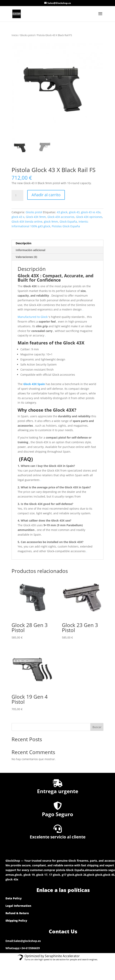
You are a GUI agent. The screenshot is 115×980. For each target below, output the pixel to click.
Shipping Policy (16, 921)
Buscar (97, 727)
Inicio (15, 35)
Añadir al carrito (46, 195)
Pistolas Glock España (66, 226)
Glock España (68, 222)
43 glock (62, 212)
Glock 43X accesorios (61, 217)
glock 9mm (51, 222)
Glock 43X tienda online (27, 222)
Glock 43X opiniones (89, 217)
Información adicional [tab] (30, 250)
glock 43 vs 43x (91, 212)
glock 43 (74, 212)
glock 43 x (18, 217)
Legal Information (18, 906)
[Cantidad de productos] (17, 195)
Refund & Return (17, 913)
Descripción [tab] (24, 243)
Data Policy (14, 898)
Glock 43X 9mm (36, 217)
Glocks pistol (27, 35)
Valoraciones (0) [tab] (26, 257)
